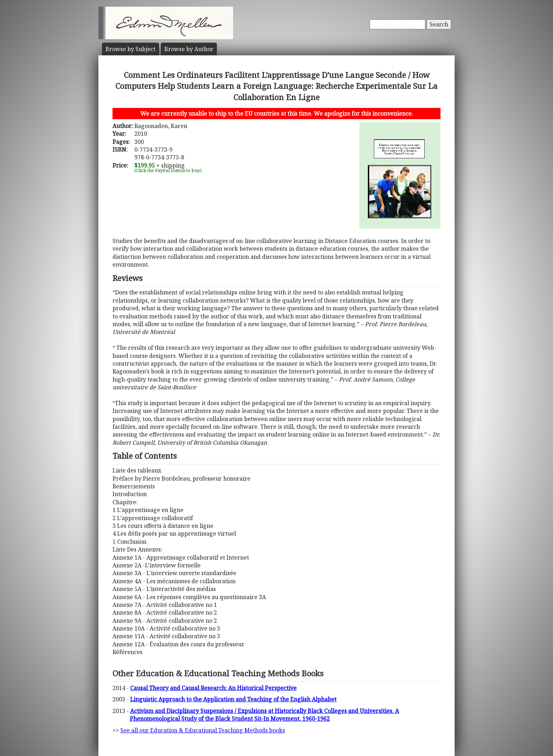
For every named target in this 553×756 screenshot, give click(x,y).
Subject (130, 49)
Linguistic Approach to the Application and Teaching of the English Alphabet (233, 699)
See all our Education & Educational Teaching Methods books (203, 730)
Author (189, 49)
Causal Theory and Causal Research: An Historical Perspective (213, 688)
